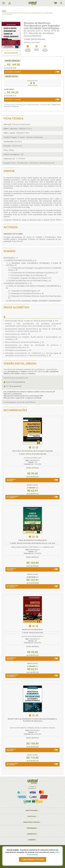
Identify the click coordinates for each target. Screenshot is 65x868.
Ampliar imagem (11, 53)
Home (4, 11)
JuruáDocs (32, 834)
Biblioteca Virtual (32, 822)
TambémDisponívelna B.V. (33, 448)
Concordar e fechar (33, 859)
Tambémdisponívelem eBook (30, 448)
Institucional (32, 810)
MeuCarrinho (55, 3)
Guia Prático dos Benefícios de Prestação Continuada (32, 451)
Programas (32, 828)
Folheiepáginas (37, 448)
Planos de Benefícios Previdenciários (32, 540)
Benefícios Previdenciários (32, 630)
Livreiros (32, 840)
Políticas (32, 816)
